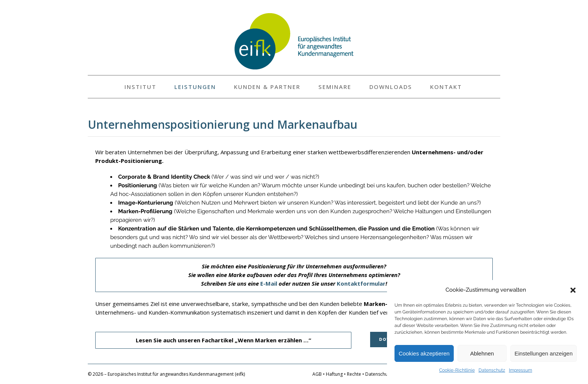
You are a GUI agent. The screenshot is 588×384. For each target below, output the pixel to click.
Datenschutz (492, 370)
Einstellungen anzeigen (544, 353)
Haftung (334, 374)
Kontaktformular (361, 283)
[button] (573, 290)
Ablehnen (482, 353)
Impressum (520, 370)
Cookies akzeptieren (424, 353)
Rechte (354, 374)
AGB (317, 374)
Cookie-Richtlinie (457, 370)
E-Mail (269, 283)
